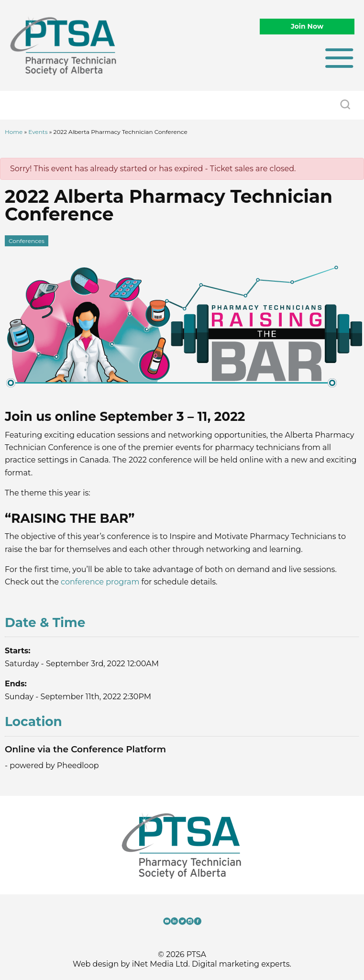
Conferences (27, 241)
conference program (100, 582)
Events (38, 132)
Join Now (307, 26)
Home (14, 132)
